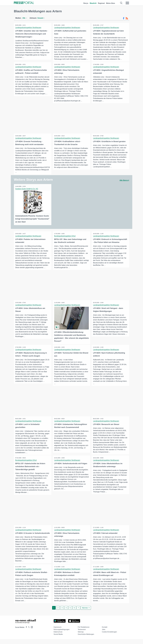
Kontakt (105, 632)
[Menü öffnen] (127, 3)
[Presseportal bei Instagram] (31, 632)
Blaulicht (93, 3)
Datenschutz (58, 637)
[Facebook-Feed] (124, 18)
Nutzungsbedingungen (62, 634)
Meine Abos (111, 3)
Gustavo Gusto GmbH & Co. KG (27, 189)
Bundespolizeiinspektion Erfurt (65, 236)
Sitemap (81, 637)
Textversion (82, 634)
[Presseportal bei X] (28, 632)
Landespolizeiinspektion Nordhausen (28, 28)
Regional (101, 3)
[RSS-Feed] (127, 18)
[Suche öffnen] (121, 3)
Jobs (104, 634)
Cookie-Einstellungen (109, 637)
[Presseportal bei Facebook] (26, 632)
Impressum (58, 632)
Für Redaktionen (84, 632)
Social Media (58, 639)
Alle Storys (124, 180)
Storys (86, 3)
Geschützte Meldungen (86, 639)
